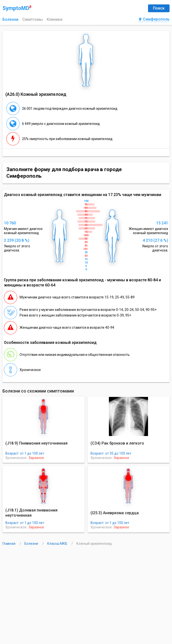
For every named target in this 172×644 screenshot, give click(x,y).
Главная (9, 544)
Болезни (10, 19)
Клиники (55, 19)
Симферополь (154, 19)
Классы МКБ (58, 544)
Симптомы (33, 19)
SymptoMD (17, 8)
